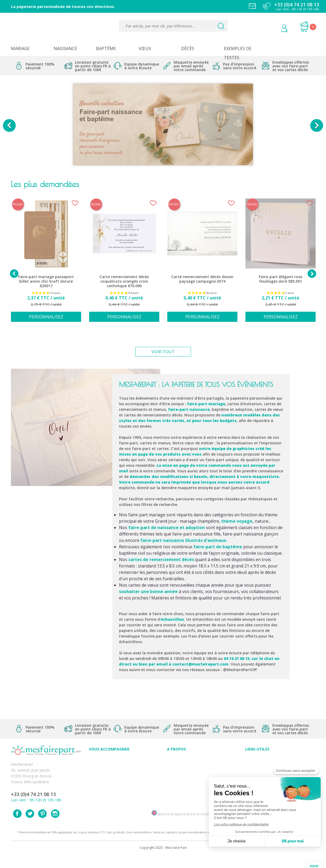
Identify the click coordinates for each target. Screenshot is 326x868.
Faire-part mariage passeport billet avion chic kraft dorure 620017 (46, 281)
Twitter (30, 826)
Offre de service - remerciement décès (122, 777)
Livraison (253, 771)
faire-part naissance (189, 409)
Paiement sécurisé (261, 759)
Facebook (17, 826)
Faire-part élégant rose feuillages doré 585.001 (281, 279)
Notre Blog (177, 795)
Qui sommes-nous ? (184, 765)
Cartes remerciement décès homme (120, 795)
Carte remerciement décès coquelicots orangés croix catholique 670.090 (124, 281)
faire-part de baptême (218, 547)
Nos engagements (183, 777)
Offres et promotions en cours (115, 771)
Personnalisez (46, 317)
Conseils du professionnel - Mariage (120, 759)
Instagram (55, 826)
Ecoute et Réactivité (184, 783)
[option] (163, 125)
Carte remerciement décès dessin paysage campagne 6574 (202, 279)
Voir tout (163, 352)
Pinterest (42, 826)
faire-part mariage (206, 404)
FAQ (93, 765)
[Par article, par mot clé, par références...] (173, 26)
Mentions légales (260, 765)
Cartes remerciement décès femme (120, 800)
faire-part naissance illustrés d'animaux (183, 540)
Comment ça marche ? (187, 771)
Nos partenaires (181, 789)
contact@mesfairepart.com (200, 664)
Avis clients (176, 759)
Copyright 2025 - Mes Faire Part (163, 860)
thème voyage (237, 521)
